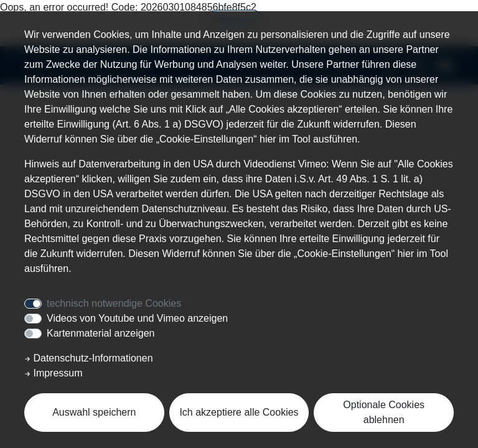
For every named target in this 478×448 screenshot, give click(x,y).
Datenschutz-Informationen (89, 358)
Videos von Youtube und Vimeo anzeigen (137, 318)
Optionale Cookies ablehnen (384, 412)
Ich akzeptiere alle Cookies (239, 412)
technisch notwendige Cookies (114, 303)
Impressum (54, 373)
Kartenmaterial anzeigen (101, 333)
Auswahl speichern (94, 412)
